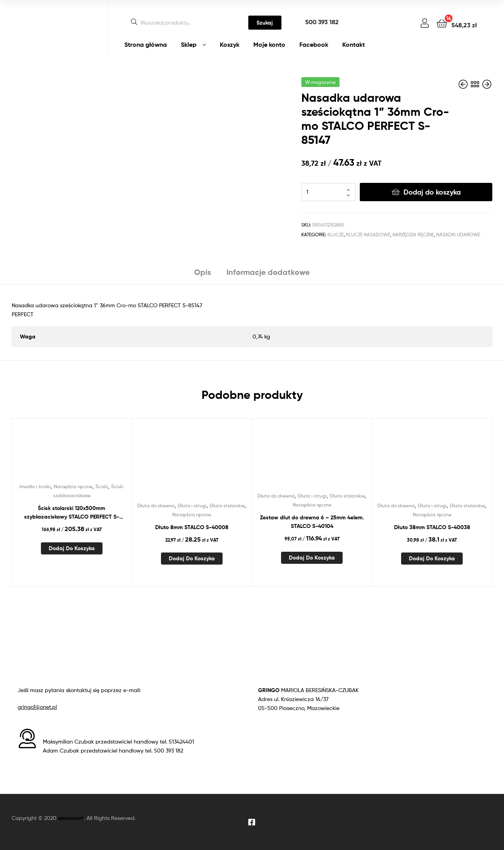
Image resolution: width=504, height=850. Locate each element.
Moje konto (269, 44)
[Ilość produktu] (329, 192)
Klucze (336, 235)
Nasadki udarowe (458, 235)
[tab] (202, 275)
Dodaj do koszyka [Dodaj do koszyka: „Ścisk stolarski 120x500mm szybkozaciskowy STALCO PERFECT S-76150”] (72, 548)
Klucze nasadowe (368, 235)
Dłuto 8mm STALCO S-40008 (192, 527)
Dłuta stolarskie (227, 506)
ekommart (71, 818)
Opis (202, 272)
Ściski (102, 486)
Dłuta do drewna (156, 506)
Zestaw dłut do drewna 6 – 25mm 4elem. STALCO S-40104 (312, 522)
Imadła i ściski (35, 486)
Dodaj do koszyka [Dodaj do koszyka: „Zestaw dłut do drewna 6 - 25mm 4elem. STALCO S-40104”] (312, 558)
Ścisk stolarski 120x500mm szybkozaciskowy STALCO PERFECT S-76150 (72, 513)
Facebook (314, 44)
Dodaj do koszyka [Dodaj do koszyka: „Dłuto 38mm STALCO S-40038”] (432, 558)
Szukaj (265, 23)
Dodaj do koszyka (432, 192)
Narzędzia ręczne (413, 235)
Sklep (189, 44)
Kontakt (354, 44)
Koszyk (230, 44)
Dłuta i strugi (192, 506)
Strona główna (146, 44)
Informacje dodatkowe (268, 272)
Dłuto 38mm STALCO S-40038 (432, 527)
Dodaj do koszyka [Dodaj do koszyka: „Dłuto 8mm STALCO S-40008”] (192, 558)
